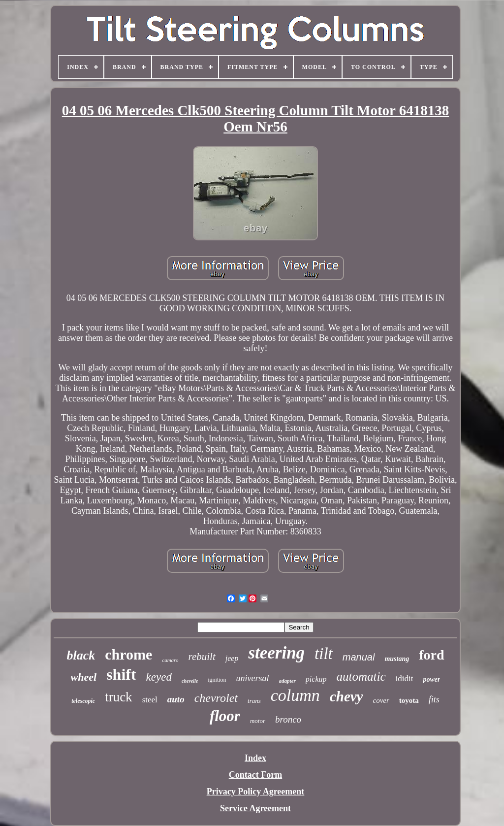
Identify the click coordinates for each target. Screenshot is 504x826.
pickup (316, 679)
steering (276, 653)
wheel (84, 677)
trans (254, 701)
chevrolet (216, 698)
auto (176, 699)
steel (150, 700)
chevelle (190, 681)
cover (381, 700)
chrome (128, 654)
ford (431, 655)
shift (121, 674)
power (431, 679)
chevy (346, 696)
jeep (232, 658)
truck (118, 697)
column (295, 695)
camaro (170, 660)
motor (258, 721)
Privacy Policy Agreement (256, 792)
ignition (217, 680)
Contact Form (255, 775)
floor (225, 716)
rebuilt (202, 657)
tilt (324, 654)
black (81, 655)
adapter (287, 681)
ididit (405, 678)
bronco (288, 719)
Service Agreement (255, 808)
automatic (361, 677)
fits (434, 699)
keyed (159, 677)
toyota (409, 700)
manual (359, 657)
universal (253, 678)
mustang (397, 659)
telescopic (83, 701)
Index (255, 758)
